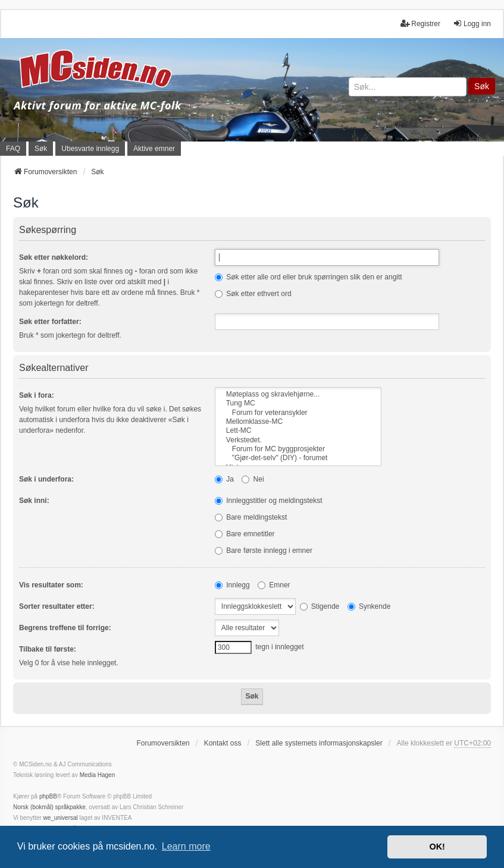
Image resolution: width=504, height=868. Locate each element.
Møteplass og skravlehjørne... (298, 394)
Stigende (320, 606)
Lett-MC (298, 431)
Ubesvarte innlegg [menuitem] (90, 149)
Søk (482, 86)
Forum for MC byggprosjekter (298, 449)
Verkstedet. (298, 440)
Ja (224, 479)
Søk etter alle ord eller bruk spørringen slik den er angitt (309, 277)
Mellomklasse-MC (298, 422)
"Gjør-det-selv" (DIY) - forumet (298, 458)
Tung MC (298, 403)
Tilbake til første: (48, 649)
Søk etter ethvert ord (253, 294)
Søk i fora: (37, 395)
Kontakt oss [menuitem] (223, 743)
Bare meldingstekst (251, 517)
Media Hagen (97, 775)
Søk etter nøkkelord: (54, 257)
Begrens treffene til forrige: (65, 628)
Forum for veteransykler (298, 413)
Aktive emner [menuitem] (154, 149)
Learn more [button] (186, 846)
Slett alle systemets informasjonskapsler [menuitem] (319, 743)
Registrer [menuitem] (420, 23)
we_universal (60, 818)
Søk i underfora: (46, 479)
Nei (253, 479)
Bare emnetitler (245, 534)
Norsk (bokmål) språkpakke (49, 807)
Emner (274, 585)
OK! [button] (437, 847)
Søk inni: (34, 501)
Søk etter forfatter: (50, 322)
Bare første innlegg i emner (264, 551)
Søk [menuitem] (41, 149)
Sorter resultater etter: (57, 606)
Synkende (369, 606)
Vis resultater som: (51, 585)
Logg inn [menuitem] (472, 23)
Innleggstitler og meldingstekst (269, 501)
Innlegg (232, 585)
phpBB (48, 796)
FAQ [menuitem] (13, 149)
